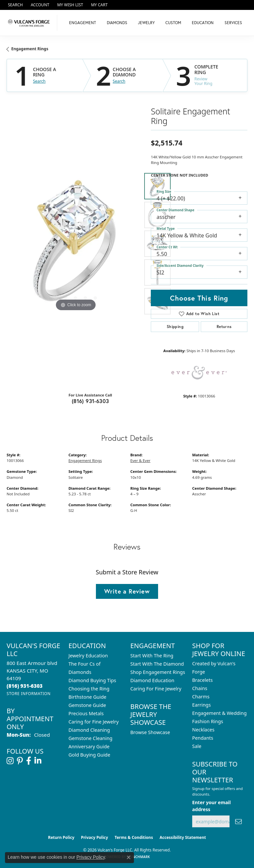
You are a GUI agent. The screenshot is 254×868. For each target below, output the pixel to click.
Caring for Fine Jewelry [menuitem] (94, 722)
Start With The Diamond (157, 664)
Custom (173, 23)
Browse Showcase (150, 732)
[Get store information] (29, 694)
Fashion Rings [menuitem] (208, 721)
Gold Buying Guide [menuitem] (89, 755)
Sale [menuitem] (197, 746)
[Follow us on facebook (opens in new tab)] (29, 761)
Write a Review (127, 591)
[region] (75, 244)
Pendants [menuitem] (203, 738)
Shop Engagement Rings (158, 672)
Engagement (83, 23)
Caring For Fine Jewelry (156, 689)
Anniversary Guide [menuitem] (89, 746)
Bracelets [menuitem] (202, 680)
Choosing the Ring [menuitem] (89, 689)
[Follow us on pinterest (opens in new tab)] (20, 761)
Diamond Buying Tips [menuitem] (92, 680)
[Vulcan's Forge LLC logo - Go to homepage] (30, 23)
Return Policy (61, 837)
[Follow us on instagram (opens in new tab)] (10, 761)
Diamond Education (152, 680)
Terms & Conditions (134, 837)
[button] (15, 5)
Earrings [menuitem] (201, 705)
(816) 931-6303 (90, 401)
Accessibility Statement (183, 837)
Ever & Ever (140, 460)
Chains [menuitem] (200, 688)
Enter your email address (212, 806)
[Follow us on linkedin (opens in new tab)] (38, 761)
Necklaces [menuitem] (203, 730)
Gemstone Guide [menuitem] (87, 705)
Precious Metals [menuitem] (86, 713)
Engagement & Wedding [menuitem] (219, 713)
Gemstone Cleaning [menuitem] (90, 738)
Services (233, 23)
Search (39, 81)
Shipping (175, 327)
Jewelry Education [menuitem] (88, 656)
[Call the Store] (25, 686)
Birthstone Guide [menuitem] (87, 697)
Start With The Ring (152, 656)
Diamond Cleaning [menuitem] (89, 730)
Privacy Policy (95, 837)
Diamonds (117, 23)
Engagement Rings (30, 49)
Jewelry (146, 23)
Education (203, 23)
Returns (224, 327)
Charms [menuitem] (201, 697)
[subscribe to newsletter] (238, 822)
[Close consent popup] (129, 857)
